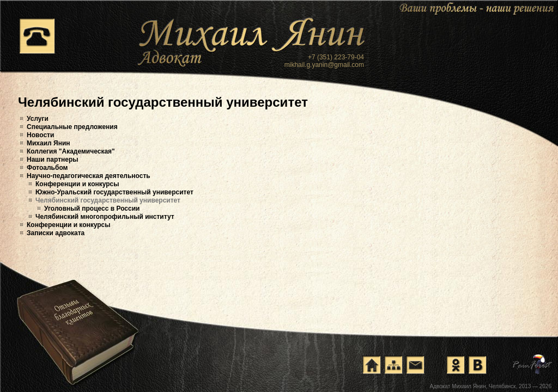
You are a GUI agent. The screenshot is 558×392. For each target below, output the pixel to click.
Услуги (38, 119)
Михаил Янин (48, 143)
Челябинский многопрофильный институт (105, 217)
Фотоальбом (47, 168)
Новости (40, 135)
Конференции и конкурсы (77, 184)
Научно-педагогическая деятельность (89, 176)
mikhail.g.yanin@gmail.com (324, 65)
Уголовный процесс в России (92, 209)
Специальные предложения (72, 127)
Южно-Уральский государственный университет (114, 192)
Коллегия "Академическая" (71, 151)
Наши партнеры (53, 160)
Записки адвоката (56, 233)
